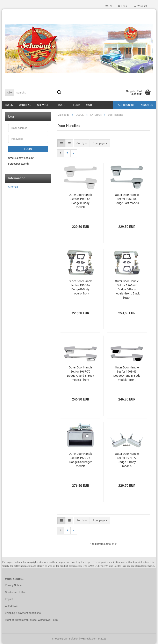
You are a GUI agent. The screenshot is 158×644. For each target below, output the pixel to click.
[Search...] (9, 92)
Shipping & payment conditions (23, 613)
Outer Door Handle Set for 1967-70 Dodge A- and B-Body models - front (81, 374)
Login (28, 149)
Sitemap (13, 187)
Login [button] (123, 6)
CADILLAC (25, 105)
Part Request (125, 105)
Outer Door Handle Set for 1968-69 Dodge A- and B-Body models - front (127, 374)
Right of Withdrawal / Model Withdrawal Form (31, 620)
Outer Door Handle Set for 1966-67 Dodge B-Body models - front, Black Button (127, 289)
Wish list (140, 6)
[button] (109, 6)
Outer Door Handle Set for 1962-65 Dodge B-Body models (81, 201)
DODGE (62, 105)
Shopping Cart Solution (65, 639)
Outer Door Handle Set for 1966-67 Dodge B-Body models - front (81, 287)
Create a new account (21, 158)
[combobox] (82, 143)
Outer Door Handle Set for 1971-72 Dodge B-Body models (127, 460)
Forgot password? (19, 164)
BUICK (9, 105)
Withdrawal (12, 606)
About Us (147, 105)
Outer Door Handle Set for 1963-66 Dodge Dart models (127, 199)
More (90, 105)
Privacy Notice (13, 585)
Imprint (9, 599)
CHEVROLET (45, 105)
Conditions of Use (15, 592)
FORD (76, 105)
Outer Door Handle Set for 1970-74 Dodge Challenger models (81, 460)
